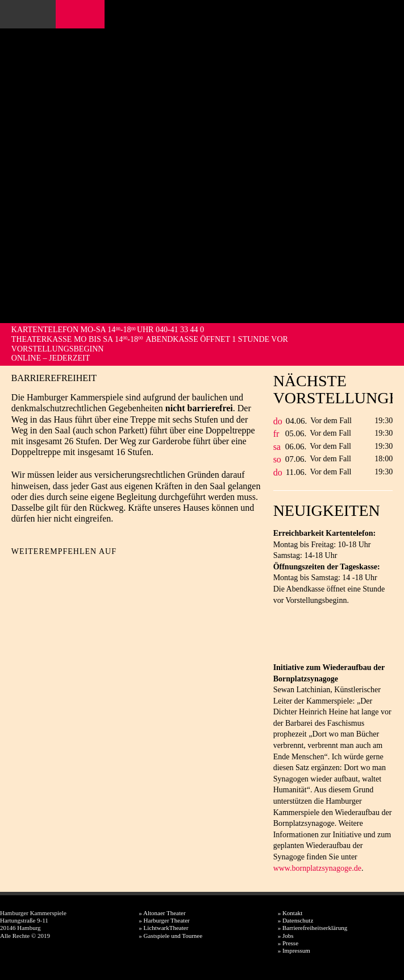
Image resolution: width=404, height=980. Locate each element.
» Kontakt (290, 913)
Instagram (83, 14)
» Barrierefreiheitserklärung (313, 928)
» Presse (288, 943)
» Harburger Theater (164, 920)
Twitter (40, 570)
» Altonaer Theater (162, 913)
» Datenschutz (296, 920)
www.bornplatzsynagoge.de (317, 868)
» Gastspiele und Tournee (170, 936)
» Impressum (294, 950)
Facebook (67, 14)
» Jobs (286, 936)
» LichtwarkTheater (163, 928)
